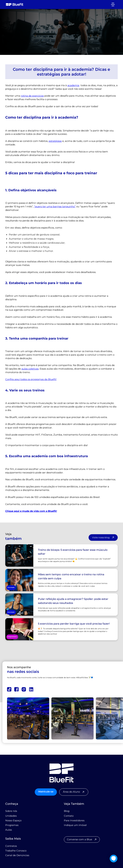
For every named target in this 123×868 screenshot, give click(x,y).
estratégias (55, 141)
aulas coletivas (30, 369)
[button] (113, 4)
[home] (15, 4)
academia (73, 85)
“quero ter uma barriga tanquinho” (55, 207)
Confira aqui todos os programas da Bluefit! (31, 379)
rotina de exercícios (32, 96)
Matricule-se (46, 792)
